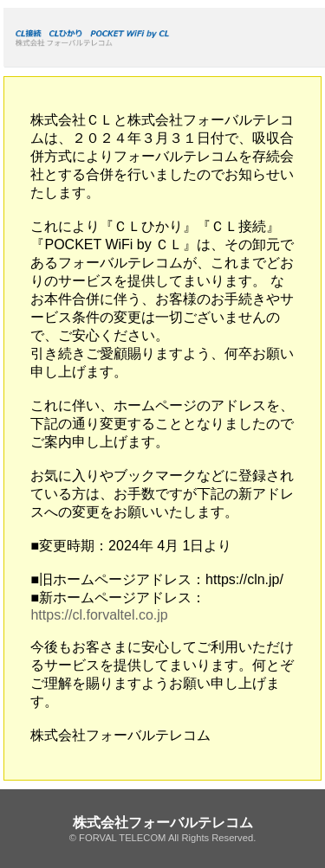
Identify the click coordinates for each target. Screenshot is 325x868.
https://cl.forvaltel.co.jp (99, 615)
